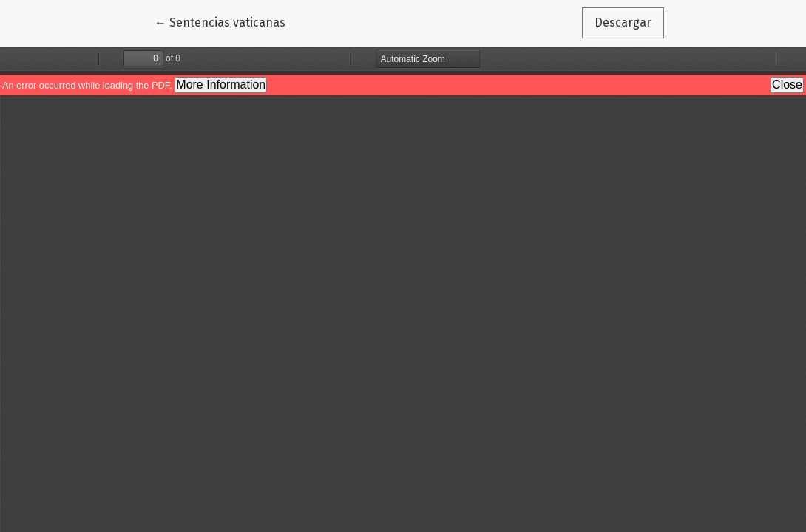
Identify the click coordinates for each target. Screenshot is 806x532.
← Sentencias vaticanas (226, 21)
